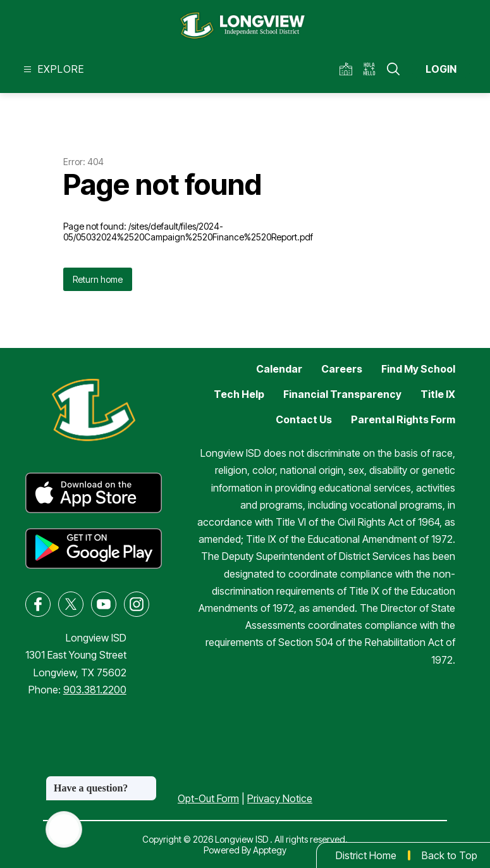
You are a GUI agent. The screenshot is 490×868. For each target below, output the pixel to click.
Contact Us (304, 419)
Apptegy (270, 850)
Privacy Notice (280, 798)
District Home (366, 855)
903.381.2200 (95, 690)
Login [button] (441, 69)
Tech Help (239, 394)
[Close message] (147, 782)
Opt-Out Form (208, 798)
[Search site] (393, 69)
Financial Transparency (342, 394)
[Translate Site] (373, 69)
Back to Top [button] (450, 855)
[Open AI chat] (64, 829)
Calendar (279, 369)
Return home (98, 279)
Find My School (418, 369)
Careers (342, 369)
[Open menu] (52, 69)
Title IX (438, 394)
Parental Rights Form (403, 419)
